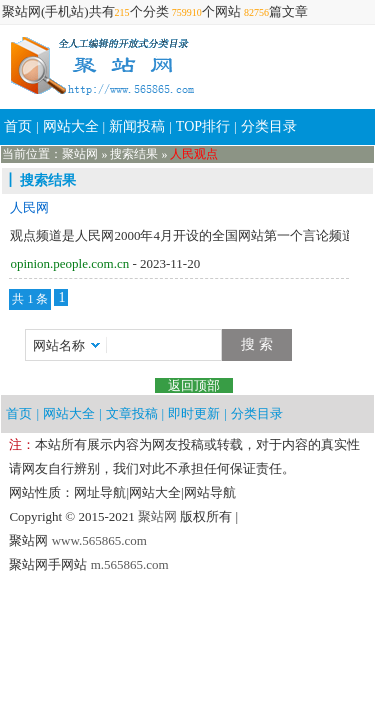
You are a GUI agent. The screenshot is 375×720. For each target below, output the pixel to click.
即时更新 (194, 413)
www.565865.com (97, 540)
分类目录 (269, 126)
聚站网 (80, 154)
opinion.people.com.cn (69, 263)
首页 (18, 126)
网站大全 (71, 126)
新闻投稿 (137, 126)
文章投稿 (132, 413)
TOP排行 (203, 126)
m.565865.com (127, 564)
